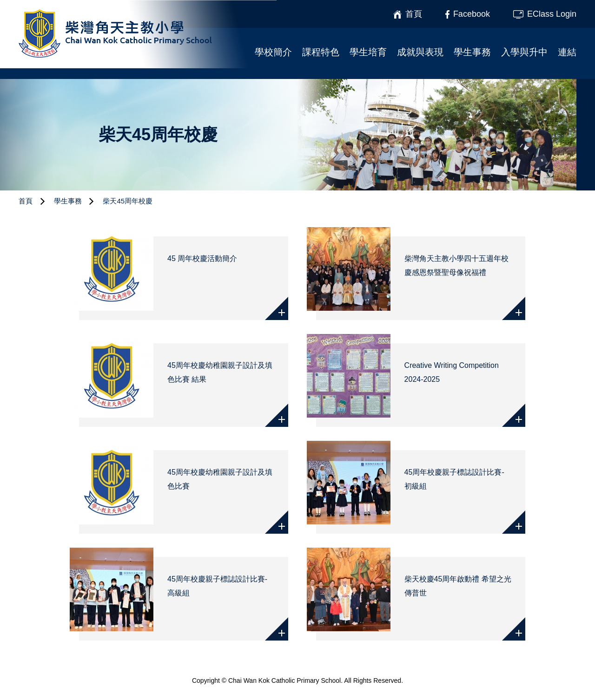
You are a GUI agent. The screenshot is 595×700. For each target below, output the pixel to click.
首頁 (26, 201)
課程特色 (321, 52)
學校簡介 (273, 52)
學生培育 (368, 52)
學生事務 (472, 52)
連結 (567, 52)
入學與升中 (524, 52)
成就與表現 (420, 52)
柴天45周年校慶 (128, 201)
